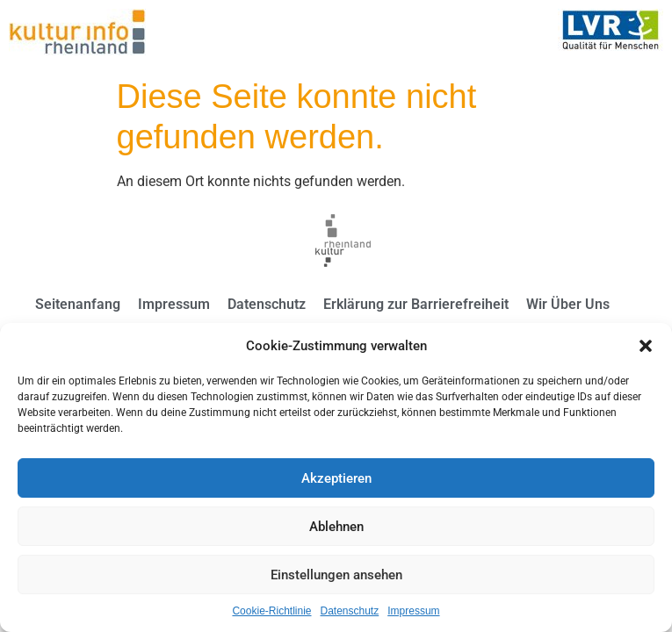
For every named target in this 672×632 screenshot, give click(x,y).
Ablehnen (336, 527)
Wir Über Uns (568, 304)
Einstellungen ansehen (336, 575)
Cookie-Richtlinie (271, 611)
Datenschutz (350, 611)
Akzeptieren (336, 478)
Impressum (413, 611)
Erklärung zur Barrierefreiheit (416, 304)
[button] (646, 346)
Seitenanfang (78, 304)
